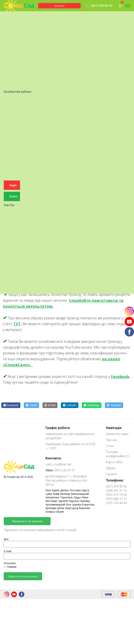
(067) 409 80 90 (116, 486)
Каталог (60, 6)
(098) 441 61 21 (116, 490)
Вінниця (65, 494)
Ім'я (6, 539)
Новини (10, 567)
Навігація (114, 428)
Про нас (10, 20)
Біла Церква (74, 504)
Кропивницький (56, 504)
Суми (49, 494)
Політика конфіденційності (118, 454)
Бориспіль (88, 504)
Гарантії (10, 32)
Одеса (85, 490)
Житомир (52, 501)
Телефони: (115, 480)
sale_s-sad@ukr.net (58, 464)
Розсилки (10, 563)
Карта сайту (114, 462)
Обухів (60, 512)
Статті (8, 28)
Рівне (85, 497)
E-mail (7, 551)
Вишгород (72, 508)
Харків (56, 490)
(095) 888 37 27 (116, 499)
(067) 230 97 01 (60, 470)
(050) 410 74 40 (116, 495)
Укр (6, 300)
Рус (12, 300)
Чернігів (63, 501)
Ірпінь (61, 508)
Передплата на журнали (27, 521)
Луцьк (78, 497)
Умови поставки (16, 16)
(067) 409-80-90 (98, 6)
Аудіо (13, 280)
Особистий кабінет (18, 155)
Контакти (10, 24)
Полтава (76, 490)
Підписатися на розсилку (23, 576)
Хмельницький (80, 494)
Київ (49, 490)
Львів (56, 494)
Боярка (50, 512)
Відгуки (111, 468)
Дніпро (65, 490)
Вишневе (84, 508)
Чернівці (85, 501)
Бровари (51, 508)
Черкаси (74, 501)
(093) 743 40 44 (116, 503)
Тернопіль (67, 497)
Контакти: (54, 458)
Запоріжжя (53, 497)
